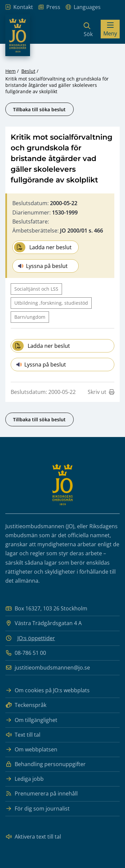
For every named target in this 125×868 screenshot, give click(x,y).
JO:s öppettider (36, 638)
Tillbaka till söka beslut (39, 109)
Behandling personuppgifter (45, 764)
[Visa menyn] (110, 29)
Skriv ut (101, 392)
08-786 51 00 (26, 653)
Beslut (28, 71)
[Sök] (88, 29)
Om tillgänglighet (31, 720)
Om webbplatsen (31, 750)
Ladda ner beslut (43, 247)
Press (49, 7)
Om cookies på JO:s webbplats (47, 690)
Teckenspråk (26, 705)
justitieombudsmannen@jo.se (48, 668)
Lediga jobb (24, 779)
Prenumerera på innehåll (41, 794)
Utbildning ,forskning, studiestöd (51, 303)
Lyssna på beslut (43, 266)
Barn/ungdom (30, 317)
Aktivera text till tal (33, 837)
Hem (10, 71)
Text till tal (23, 735)
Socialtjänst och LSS (36, 289)
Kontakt (19, 7)
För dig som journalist (37, 809)
